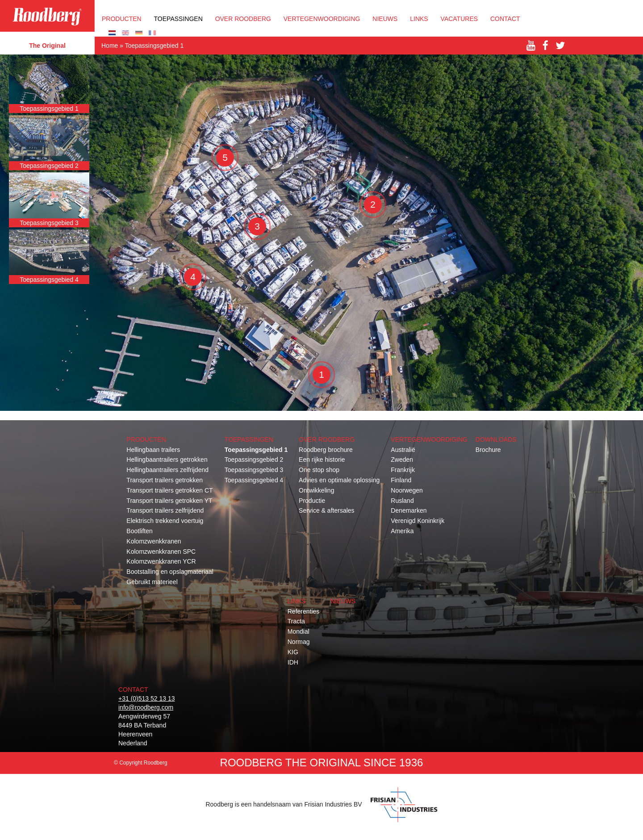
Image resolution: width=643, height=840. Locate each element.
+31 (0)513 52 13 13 (147, 698)
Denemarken (409, 510)
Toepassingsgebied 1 (256, 450)
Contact (505, 19)
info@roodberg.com (146, 707)
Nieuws (385, 19)
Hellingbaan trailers (153, 450)
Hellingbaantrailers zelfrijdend (167, 470)
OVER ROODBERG (243, 19)
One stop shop (319, 470)
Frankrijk (403, 470)
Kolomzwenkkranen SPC (161, 552)
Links (419, 19)
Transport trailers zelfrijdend (165, 510)
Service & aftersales (327, 510)
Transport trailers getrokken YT (169, 501)
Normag (299, 642)
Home (110, 46)
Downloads (496, 439)
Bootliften (139, 531)
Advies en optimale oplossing (339, 480)
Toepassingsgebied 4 (254, 480)
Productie (312, 501)
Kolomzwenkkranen (154, 541)
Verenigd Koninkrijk (418, 521)
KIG (293, 652)
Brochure (488, 450)
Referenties (304, 611)
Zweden (402, 460)
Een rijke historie (322, 460)
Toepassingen (178, 19)
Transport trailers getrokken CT (169, 490)
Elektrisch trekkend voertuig (165, 521)
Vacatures (459, 19)
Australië (403, 450)
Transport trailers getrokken (165, 480)
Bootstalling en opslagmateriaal (170, 572)
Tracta (296, 621)
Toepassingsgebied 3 (254, 470)
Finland (401, 480)
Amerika (402, 531)
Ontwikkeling (316, 490)
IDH (293, 662)
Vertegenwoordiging (322, 19)
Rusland (402, 501)
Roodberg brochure (326, 450)
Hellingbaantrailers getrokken (167, 460)
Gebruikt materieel (152, 582)
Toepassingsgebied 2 (254, 460)
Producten (122, 19)
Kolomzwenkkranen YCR (161, 561)
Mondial (299, 631)
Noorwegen (407, 490)
